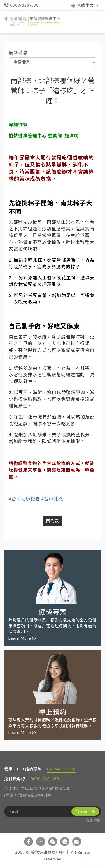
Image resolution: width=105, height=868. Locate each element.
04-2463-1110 (61, 769)
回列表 (53, 521)
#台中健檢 (52, 499)
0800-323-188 (45, 779)
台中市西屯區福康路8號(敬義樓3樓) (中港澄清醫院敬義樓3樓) (38, 792)
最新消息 (18, 52)
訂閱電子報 (85, 811)
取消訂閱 (94, 821)
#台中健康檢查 (24, 499)
